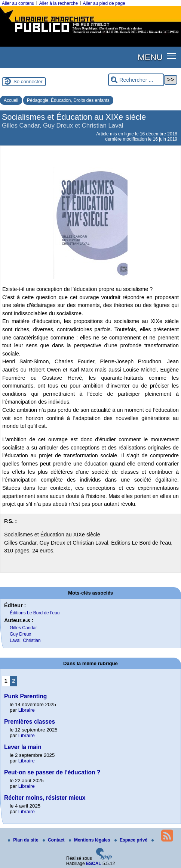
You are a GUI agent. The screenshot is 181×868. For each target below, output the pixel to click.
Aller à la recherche (59, 3)
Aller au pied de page (104, 3)
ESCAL (94, 864)
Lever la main (23, 747)
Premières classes (30, 722)
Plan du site (24, 840)
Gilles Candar (23, 628)
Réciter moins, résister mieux (45, 798)
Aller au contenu (18, 3)
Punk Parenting (25, 696)
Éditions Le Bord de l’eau (35, 613)
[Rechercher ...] (136, 80)
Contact (54, 840)
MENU (150, 57)
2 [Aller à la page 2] (13, 681)
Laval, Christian (25, 640)
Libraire (27, 710)
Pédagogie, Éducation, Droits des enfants (68, 100)
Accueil (11, 100)
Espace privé (131, 840)
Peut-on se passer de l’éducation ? (52, 772)
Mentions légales (90, 840)
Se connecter (28, 82)
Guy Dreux (20, 634)
